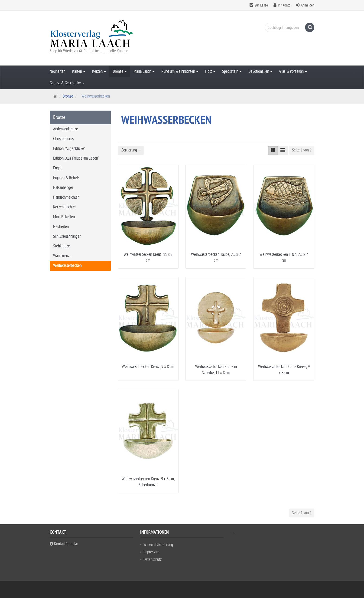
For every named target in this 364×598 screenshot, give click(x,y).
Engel (57, 168)
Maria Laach (144, 71)
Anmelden (308, 5)
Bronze (120, 71)
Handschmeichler (66, 197)
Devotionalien (260, 71)
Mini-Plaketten (64, 217)
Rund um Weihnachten (180, 71)
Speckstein (232, 71)
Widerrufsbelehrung (158, 545)
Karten (79, 71)
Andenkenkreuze (66, 129)
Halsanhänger (63, 188)
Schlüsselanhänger (67, 236)
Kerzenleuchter (65, 207)
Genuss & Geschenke (67, 83)
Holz (210, 71)
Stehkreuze (62, 246)
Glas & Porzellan (293, 71)
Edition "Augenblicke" (69, 149)
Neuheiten (57, 71)
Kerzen (99, 71)
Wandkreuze (62, 256)
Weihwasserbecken (67, 266)
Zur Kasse (261, 5)
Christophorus (63, 139)
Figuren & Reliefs (66, 178)
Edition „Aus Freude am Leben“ (76, 158)
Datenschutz (153, 560)
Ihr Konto (284, 5)
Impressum (151, 552)
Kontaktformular (64, 544)
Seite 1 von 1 (302, 150)
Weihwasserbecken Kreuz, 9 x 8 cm (148, 367)
